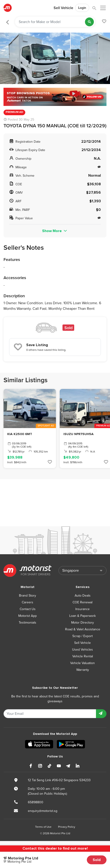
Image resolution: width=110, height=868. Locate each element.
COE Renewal (82, 602)
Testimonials (27, 623)
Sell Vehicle (63, 8)
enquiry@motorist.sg (43, 811)
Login (82, 8)
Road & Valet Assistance (83, 629)
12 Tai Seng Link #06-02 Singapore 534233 (59, 780)
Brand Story (27, 596)
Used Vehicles (82, 650)
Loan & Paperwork (82, 616)
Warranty (83, 670)
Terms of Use (43, 827)
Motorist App (27, 616)
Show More (55, 231)
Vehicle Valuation (82, 663)
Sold (97, 860)
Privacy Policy (67, 827)
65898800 (36, 802)
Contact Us (28, 609)
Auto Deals (83, 596)
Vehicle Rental (83, 656)
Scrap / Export (82, 636)
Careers (27, 602)
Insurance (82, 609)
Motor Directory (82, 623)
